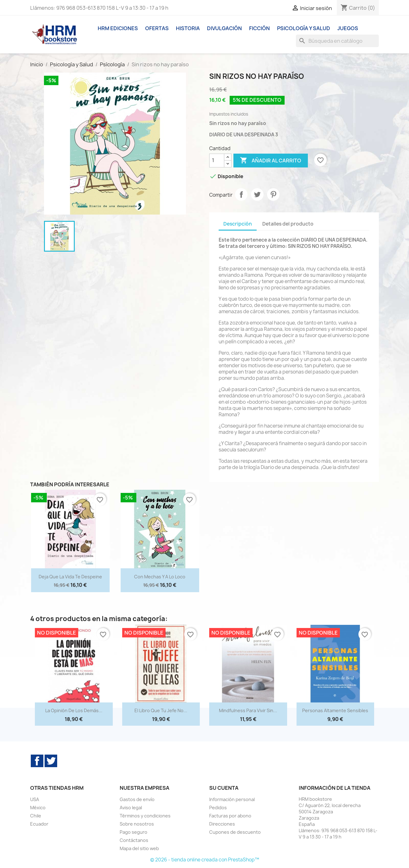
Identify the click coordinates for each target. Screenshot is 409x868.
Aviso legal (131, 808)
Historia (188, 28)
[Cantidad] (217, 161)
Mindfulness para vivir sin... (248, 710)
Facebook (37, 761)
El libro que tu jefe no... (161, 710)
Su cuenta (224, 788)
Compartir (241, 194)
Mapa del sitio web (139, 848)
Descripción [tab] (238, 224)
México (38, 808)
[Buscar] (337, 41)
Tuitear (257, 194)
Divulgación (224, 28)
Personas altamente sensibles (335, 710)
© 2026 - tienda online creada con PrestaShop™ (205, 860)
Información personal (232, 799)
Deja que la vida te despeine (70, 577)
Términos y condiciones (145, 816)
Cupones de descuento (235, 832)
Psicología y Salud (304, 28)
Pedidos (218, 808)
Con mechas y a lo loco (160, 577)
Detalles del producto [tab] (288, 224)
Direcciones (222, 824)
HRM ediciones (118, 28)
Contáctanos (134, 840)
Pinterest (273, 194)
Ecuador (39, 824)
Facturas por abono (230, 816)
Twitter (51, 761)
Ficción (259, 28)
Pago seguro (134, 832)
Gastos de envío (137, 799)
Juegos (348, 28)
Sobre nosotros (137, 824)
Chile (36, 816)
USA (35, 799)
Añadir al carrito (271, 161)
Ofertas (157, 28)
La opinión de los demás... (74, 710)
